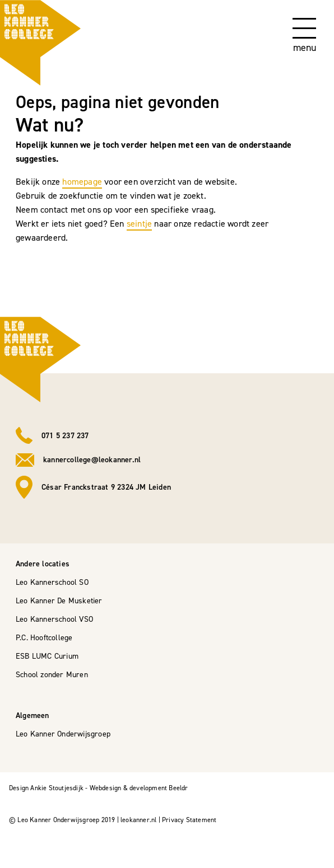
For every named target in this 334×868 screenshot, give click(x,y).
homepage (82, 182)
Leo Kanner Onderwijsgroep (63, 734)
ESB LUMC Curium (47, 656)
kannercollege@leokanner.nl (92, 460)
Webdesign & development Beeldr (139, 788)
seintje (139, 224)
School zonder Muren (52, 675)
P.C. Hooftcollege (44, 638)
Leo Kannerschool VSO (54, 619)
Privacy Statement (189, 820)
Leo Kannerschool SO (52, 582)
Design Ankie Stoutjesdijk (46, 788)
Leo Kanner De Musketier (59, 601)
